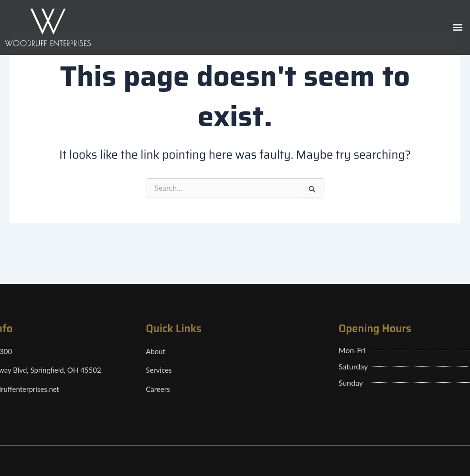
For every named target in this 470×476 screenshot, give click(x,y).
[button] (457, 27)
